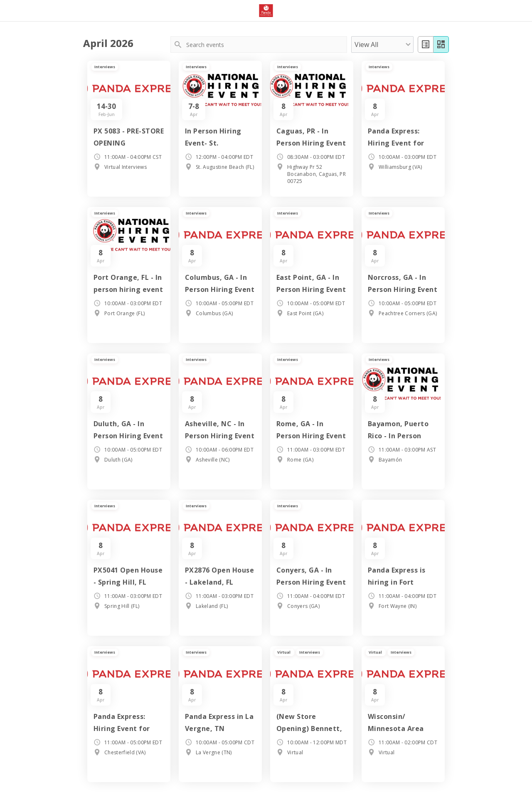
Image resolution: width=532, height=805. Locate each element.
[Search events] (266, 44)
